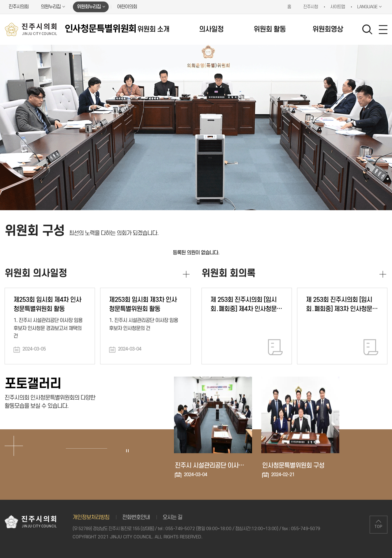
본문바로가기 (0, 0)
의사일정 (211, 29)
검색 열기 (367, 30)
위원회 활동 (270, 29)
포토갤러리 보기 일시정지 (127, 451)
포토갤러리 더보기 (14, 446)
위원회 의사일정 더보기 (186, 274)
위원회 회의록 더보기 (383, 274)
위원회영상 (328, 29)
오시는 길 (172, 517)
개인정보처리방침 (91, 517)
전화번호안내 (136, 517)
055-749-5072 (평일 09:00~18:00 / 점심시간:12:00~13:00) (222, 529)
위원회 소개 (153, 29)
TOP (379, 527)
